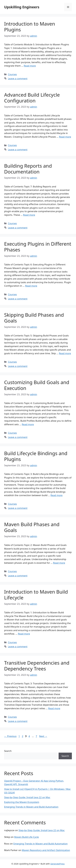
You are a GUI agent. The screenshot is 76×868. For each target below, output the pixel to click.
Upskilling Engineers (22, 7)
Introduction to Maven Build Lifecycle (36, 595)
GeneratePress (57, 864)
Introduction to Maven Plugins (30, 27)
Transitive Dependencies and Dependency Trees (37, 666)
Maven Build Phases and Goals (32, 527)
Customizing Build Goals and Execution (37, 385)
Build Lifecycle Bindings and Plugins (36, 456)
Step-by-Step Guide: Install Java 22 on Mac (27, 797)
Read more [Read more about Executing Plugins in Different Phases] (31, 286)
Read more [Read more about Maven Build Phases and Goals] (59, 563)
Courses (12, 74)
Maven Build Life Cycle (26, 837)
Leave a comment (18, 78)
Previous (10, 736)
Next (43, 736)
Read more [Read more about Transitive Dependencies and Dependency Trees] (54, 708)
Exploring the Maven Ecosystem (22, 802)
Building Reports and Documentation (28, 169)
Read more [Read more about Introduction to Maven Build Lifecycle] (24, 634)
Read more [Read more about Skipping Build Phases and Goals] (65, 353)
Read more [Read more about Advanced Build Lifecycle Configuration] (65, 137)
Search (8, 751)
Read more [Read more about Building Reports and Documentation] (29, 215)
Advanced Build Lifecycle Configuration (32, 98)
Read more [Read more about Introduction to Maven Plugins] (30, 66)
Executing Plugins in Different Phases (38, 247)
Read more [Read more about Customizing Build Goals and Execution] (28, 424)
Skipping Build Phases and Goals (34, 318)
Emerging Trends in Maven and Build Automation (31, 807)
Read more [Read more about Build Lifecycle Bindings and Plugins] (56, 495)
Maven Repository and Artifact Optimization (46, 850)
